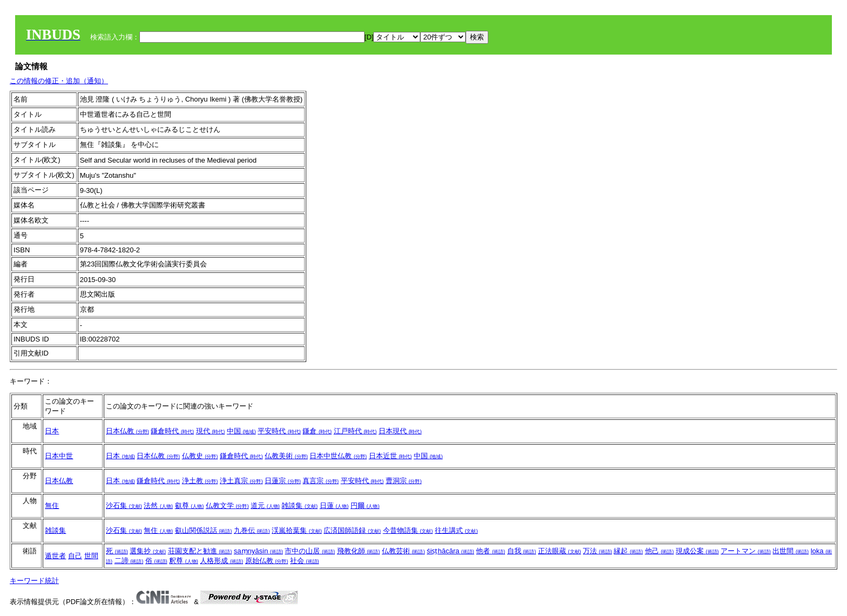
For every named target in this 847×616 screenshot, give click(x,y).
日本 (52, 431)
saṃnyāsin (258, 551)
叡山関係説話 (204, 530)
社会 (305, 561)
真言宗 (321, 481)
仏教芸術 (404, 551)
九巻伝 (252, 530)
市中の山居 (310, 551)
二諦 (129, 561)
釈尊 (184, 561)
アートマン (746, 551)
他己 (660, 551)
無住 (52, 505)
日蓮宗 (283, 481)
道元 (265, 505)
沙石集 (124, 505)
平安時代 (279, 431)
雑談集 (300, 505)
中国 (241, 431)
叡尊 (190, 505)
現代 (211, 431)
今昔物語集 (408, 530)
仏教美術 (286, 456)
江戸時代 (355, 431)
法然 (158, 505)
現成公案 (697, 551)
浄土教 (200, 481)
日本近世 (391, 456)
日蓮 (334, 505)
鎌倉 (317, 431)
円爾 (365, 505)
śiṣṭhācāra (451, 551)
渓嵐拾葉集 (297, 530)
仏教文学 (227, 505)
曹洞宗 (404, 481)
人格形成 (221, 561)
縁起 (628, 551)
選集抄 (148, 551)
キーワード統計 (34, 581)
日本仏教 (127, 431)
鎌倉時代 (172, 431)
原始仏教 (267, 561)
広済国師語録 (352, 530)
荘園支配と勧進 (200, 551)
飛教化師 (359, 551)
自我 (522, 551)
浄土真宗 (241, 481)
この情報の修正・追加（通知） (59, 81)
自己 (75, 556)
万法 (597, 551)
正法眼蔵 (560, 551)
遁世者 (55, 556)
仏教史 (200, 456)
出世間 (791, 551)
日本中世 (59, 456)
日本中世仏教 (338, 456)
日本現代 (400, 431)
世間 (91, 556)
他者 (490, 551)
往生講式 (456, 530)
